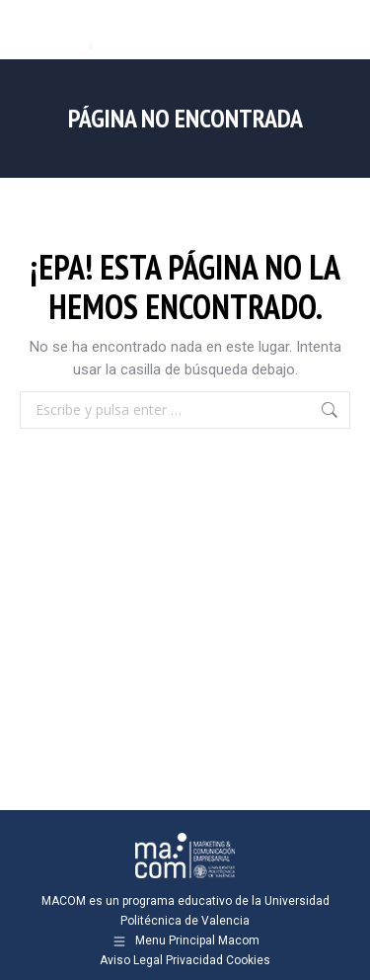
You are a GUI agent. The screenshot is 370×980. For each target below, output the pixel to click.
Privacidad (194, 960)
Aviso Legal (131, 960)
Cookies (248, 960)
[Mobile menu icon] (338, 30)
